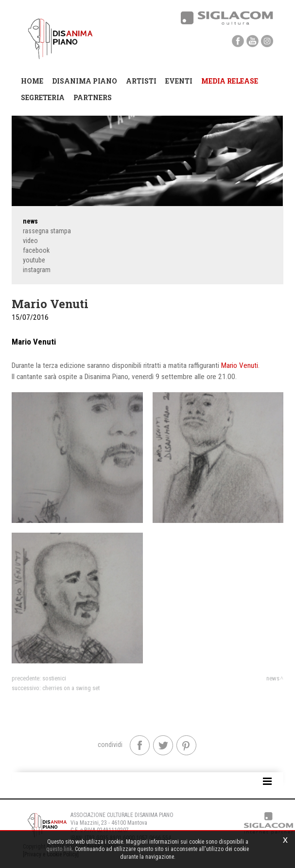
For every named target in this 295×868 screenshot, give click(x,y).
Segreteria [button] (43, 97)
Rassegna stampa (47, 231)
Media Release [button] (230, 81)
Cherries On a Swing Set (71, 688)
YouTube (34, 260)
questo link (59, 849)
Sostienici (54, 678)
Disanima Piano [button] (85, 81)
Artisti (141, 81)
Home (32, 81)
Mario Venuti (240, 365)
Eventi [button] (179, 81)
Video (30, 241)
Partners (93, 97)
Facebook (36, 250)
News (30, 221)
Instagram (37, 270)
